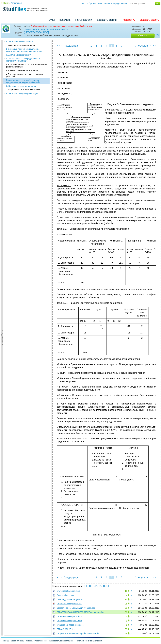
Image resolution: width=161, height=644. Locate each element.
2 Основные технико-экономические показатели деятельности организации (24, 50)
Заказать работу (149, 20)
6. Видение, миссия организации (21, 86)
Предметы (65, 20)
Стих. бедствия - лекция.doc (70, 599)
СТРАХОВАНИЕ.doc (66, 629)
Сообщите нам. (86, 26)
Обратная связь (95, 3)
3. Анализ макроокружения (19, 55)
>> (154, 46)
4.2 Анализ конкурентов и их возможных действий (25, 75)
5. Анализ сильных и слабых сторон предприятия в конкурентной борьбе (23, 81)
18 (126, 599)
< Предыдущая (70, 46)
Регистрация (16, 3)
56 (126, 608)
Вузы (52, 20)
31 (126, 612)
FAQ (84, 3)
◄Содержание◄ (2, 89)
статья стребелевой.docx (68, 591)
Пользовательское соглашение (61, 641)
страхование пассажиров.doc (70, 625)
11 (126, 591)
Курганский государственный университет (46, 29)
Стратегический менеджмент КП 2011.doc (76, 608)
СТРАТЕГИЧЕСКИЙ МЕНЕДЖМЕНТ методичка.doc (80, 612)
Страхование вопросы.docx (69, 616)
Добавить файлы (107, 20)
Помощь (6, 641)
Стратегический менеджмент (20, 42)
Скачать (143, 35)
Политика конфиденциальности (89, 641)
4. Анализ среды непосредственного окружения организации (23, 60)
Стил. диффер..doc (65, 595)
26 (126, 604)
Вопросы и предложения (115, 3)
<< (59, 46)
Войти (6, 3)
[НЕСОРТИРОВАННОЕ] (36, 32)
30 (126, 629)
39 (126, 633)
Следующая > (143, 46)
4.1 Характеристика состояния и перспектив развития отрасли (27, 66)
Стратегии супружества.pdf (69, 604)
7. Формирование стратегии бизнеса (23, 90)
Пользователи (84, 20)
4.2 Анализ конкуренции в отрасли (22, 70)
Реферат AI (129, 20)
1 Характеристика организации (20, 45)
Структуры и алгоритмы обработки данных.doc (78, 633)
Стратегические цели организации (22, 93)
